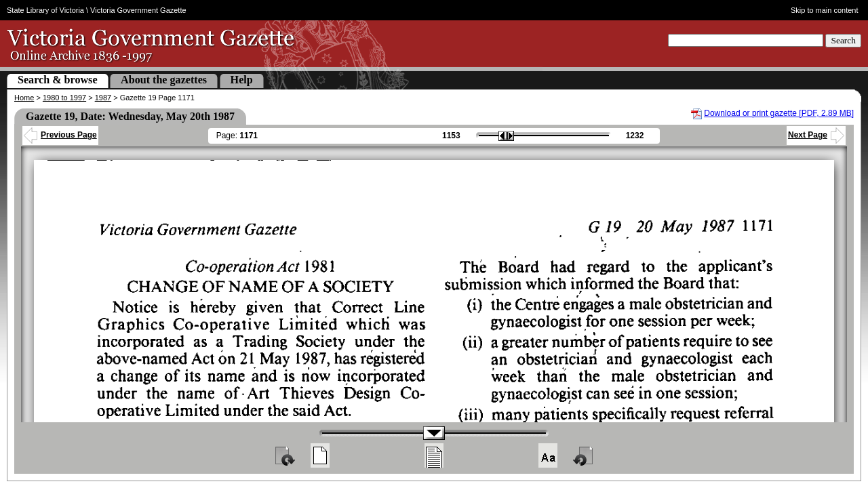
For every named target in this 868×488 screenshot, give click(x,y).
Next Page (816, 135)
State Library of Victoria (45, 10)
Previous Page (60, 135)
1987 (103, 98)
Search (843, 40)
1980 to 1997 (64, 98)
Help (242, 80)
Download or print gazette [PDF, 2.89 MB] (779, 113)
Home (24, 98)
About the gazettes (164, 80)
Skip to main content (825, 10)
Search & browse (58, 80)
